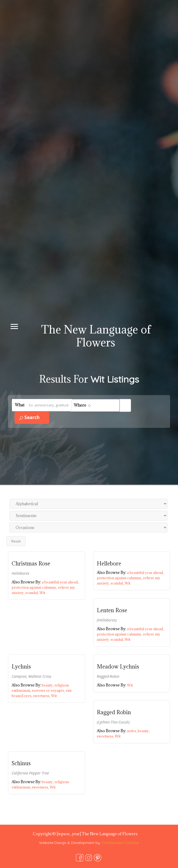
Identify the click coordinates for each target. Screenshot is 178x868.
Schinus (21, 763)
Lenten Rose (112, 610)
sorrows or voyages (49, 690)
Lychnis (21, 667)
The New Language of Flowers (96, 336)
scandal (32, 593)
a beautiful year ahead (60, 582)
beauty (48, 685)
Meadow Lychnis (118, 667)
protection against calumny (35, 587)
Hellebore (109, 564)
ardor (132, 731)
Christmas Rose (31, 564)
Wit (42, 593)
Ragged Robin (114, 712)
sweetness (42, 696)
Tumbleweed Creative (120, 843)
